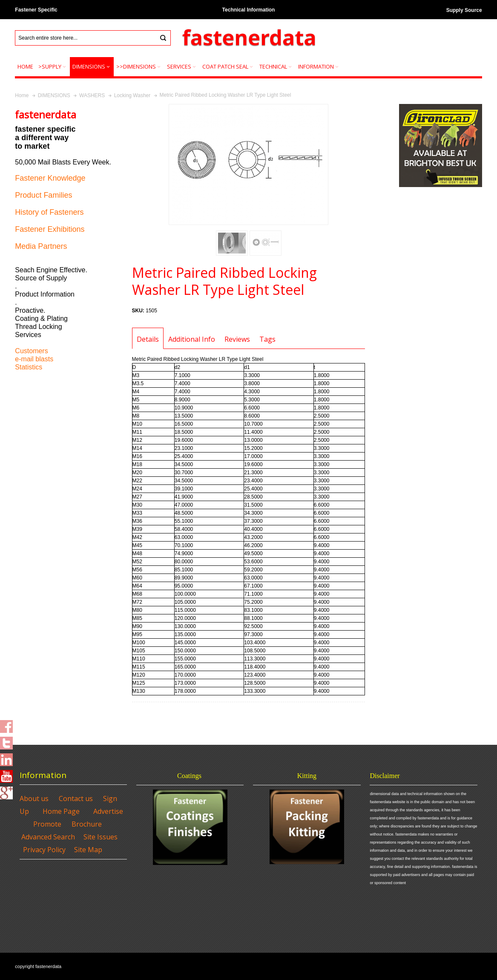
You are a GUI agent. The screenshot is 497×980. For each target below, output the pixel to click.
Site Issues (101, 837)
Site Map (88, 850)
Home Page (61, 811)
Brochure (87, 824)
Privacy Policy (44, 850)
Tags (267, 339)
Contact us (76, 798)
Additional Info (192, 339)
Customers (31, 351)
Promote (47, 824)
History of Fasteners (49, 212)
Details (148, 339)
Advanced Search (48, 837)
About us (34, 798)
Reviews (237, 339)
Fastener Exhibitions (50, 229)
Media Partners (41, 246)
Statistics (29, 367)
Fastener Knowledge (50, 178)
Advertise (108, 811)
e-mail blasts (34, 359)
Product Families (43, 195)
